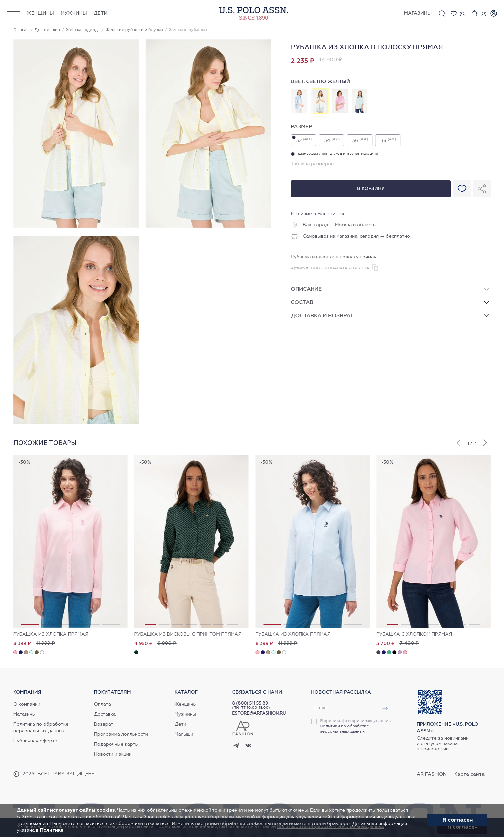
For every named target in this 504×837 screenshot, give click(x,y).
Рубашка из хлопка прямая (51, 634)
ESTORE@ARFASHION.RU (259, 713)
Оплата (102, 704)
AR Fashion (432, 774)
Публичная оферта (35, 741)
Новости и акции (113, 754)
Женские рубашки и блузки (134, 30)
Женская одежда (83, 30)
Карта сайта (470, 774)
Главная (21, 30)
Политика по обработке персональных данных (41, 728)
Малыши (184, 734)
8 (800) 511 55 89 (250, 703)
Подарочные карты (116, 744)
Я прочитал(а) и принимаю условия (355, 726)
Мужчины (74, 13)
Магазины (24, 714)
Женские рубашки (188, 30)
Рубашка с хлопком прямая (414, 634)
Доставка (105, 714)
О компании (27, 704)
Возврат (104, 724)
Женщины (40, 13)
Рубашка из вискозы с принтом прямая (188, 634)
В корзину (371, 189)
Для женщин (47, 30)
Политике (52, 830)
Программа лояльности (121, 734)
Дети (101, 13)
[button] (458, 442)
